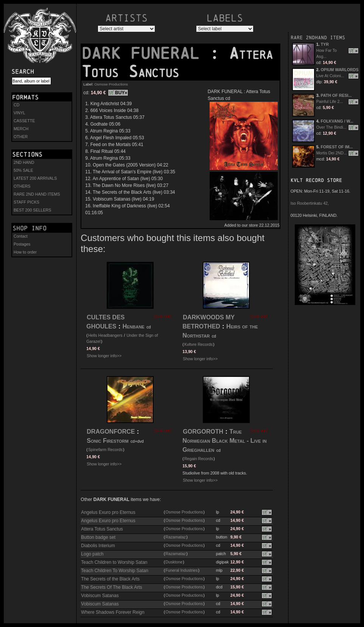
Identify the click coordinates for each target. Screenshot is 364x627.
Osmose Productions (111, 84)
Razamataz (176, 537)
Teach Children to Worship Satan (114, 562)
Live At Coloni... (330, 76)
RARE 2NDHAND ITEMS (318, 38)
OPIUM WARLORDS (340, 70)
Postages (22, 244)
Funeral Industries (181, 570)
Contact (21, 236)
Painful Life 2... (330, 101)
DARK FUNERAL (145, 53)
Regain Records (199, 459)
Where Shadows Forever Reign (113, 612)
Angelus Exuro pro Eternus (108, 512)
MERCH (21, 129)
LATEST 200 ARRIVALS (35, 178)
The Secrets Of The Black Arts (111, 587)
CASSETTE (24, 121)
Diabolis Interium (98, 546)
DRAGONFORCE (111, 432)
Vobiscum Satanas (100, 596)
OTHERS (22, 186)
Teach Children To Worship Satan (115, 571)
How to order (25, 252)
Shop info (30, 228)
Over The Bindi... (331, 127)
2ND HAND (24, 162)
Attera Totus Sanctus (102, 529)
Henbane (134, 326)
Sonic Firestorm (107, 441)
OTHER (21, 137)
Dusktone (174, 562)
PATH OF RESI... (336, 95)
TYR (325, 44)
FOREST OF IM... (337, 147)
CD (16, 105)
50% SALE (23, 170)
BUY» (121, 93)
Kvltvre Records (198, 344)
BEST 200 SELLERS (32, 210)
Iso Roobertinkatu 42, (310, 203)
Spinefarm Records (105, 450)
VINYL (19, 113)
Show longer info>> (104, 356)
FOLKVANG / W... (337, 121)
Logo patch (92, 554)
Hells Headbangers (105, 335)
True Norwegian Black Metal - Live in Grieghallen (224, 441)
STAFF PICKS (26, 202)
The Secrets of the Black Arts (110, 579)
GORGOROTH (203, 432)
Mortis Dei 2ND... (332, 153)
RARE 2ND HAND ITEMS (37, 194)
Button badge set (98, 537)
